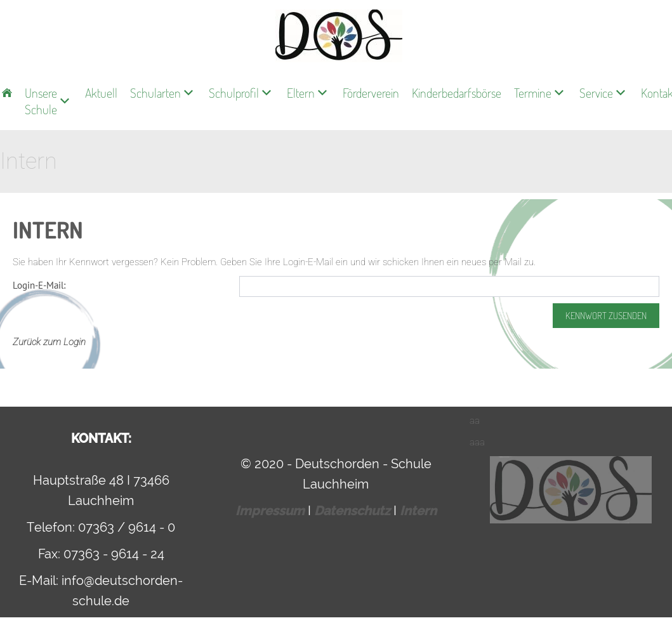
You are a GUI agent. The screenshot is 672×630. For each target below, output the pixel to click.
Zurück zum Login (49, 342)
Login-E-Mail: (39, 285)
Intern (418, 511)
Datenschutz (354, 511)
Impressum (272, 511)
